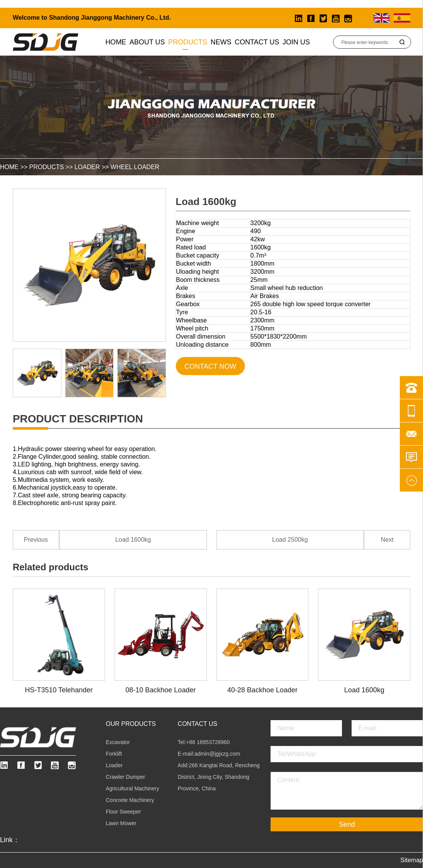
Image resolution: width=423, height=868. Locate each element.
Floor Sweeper (123, 812)
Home (116, 42)
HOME (9, 167)
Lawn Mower (121, 823)
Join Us (296, 42)
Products (188, 42)
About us (147, 42)
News (221, 42)
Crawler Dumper (125, 777)
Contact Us (257, 42)
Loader (87, 167)
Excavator (118, 742)
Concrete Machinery (130, 800)
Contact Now (210, 366)
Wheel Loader (135, 167)
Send (347, 824)
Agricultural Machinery (133, 788)
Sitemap (412, 860)
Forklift (114, 754)
